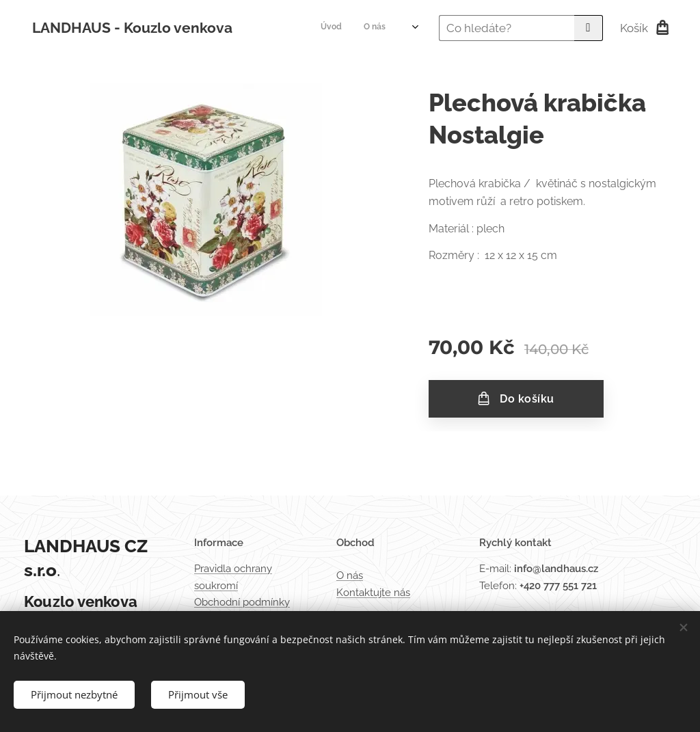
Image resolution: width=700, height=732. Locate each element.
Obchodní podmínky (242, 602)
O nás (350, 576)
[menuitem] (309, 28)
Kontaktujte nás (373, 593)
